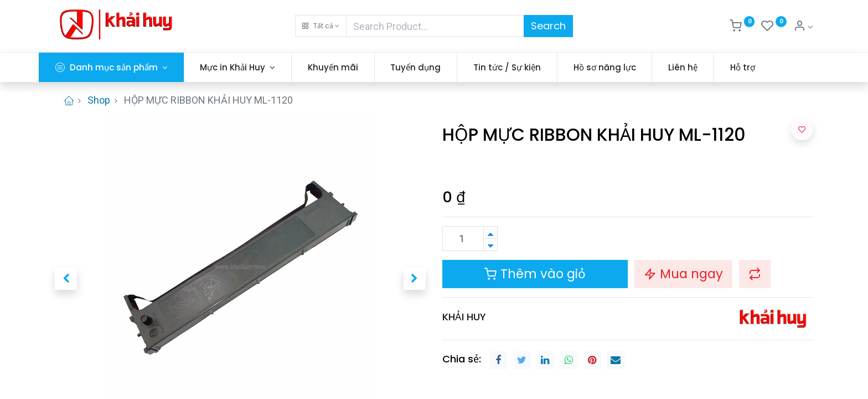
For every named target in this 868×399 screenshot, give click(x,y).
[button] (321, 26)
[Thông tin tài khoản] (803, 27)
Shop (99, 100)
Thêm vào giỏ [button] (535, 274)
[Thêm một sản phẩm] (490, 232)
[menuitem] (349, 67)
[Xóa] (490, 245)
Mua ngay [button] (683, 274)
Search (548, 26)
